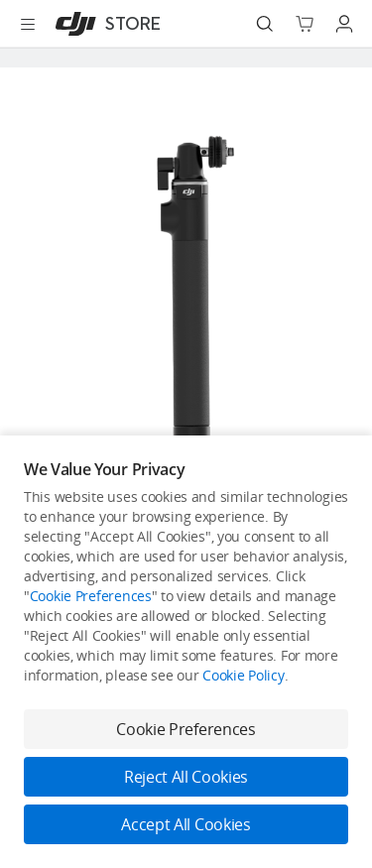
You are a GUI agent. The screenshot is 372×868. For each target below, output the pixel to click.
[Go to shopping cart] (305, 24)
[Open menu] (28, 24)
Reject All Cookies (186, 777)
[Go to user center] (344, 24)
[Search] (265, 24)
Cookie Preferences (91, 596)
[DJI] (104, 24)
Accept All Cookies (186, 824)
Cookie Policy (243, 675)
